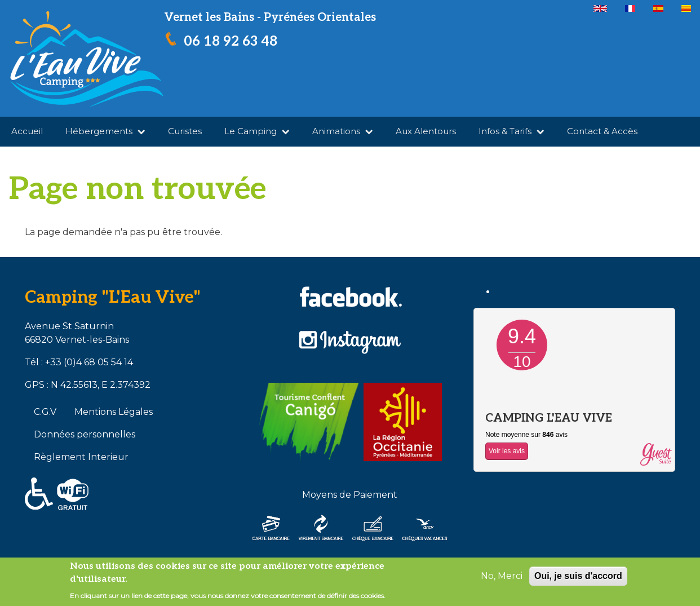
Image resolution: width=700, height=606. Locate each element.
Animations (343, 131)
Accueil (27, 131)
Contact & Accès (602, 131)
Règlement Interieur (81, 457)
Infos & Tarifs (511, 131)
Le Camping (257, 131)
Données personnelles (85, 434)
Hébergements (105, 131)
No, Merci (502, 576)
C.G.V (45, 412)
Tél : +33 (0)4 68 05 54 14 (79, 362)
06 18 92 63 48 (231, 41)
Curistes (185, 131)
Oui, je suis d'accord (578, 576)
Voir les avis (507, 451)
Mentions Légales (114, 412)
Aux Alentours (426, 131)
